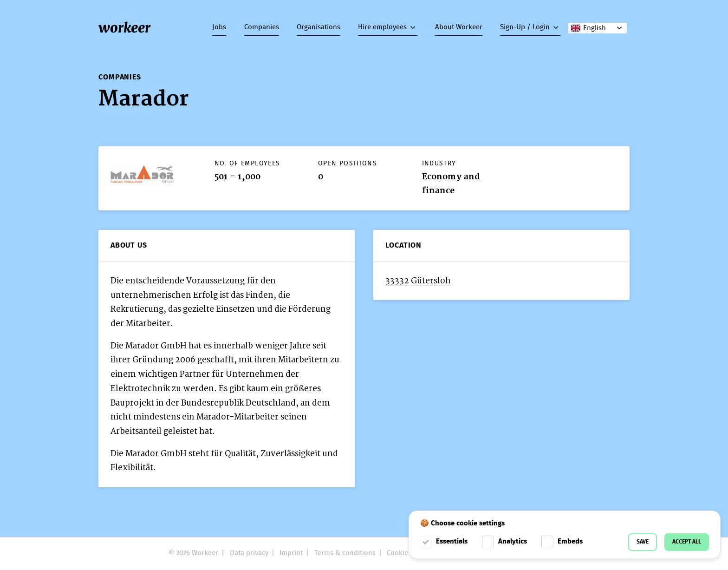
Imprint (291, 554)
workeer (124, 28)
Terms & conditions (345, 554)
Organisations (318, 27)
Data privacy (249, 554)
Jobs (219, 27)
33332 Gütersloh (418, 281)
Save (643, 542)
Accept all (687, 542)
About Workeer (459, 27)
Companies (262, 27)
